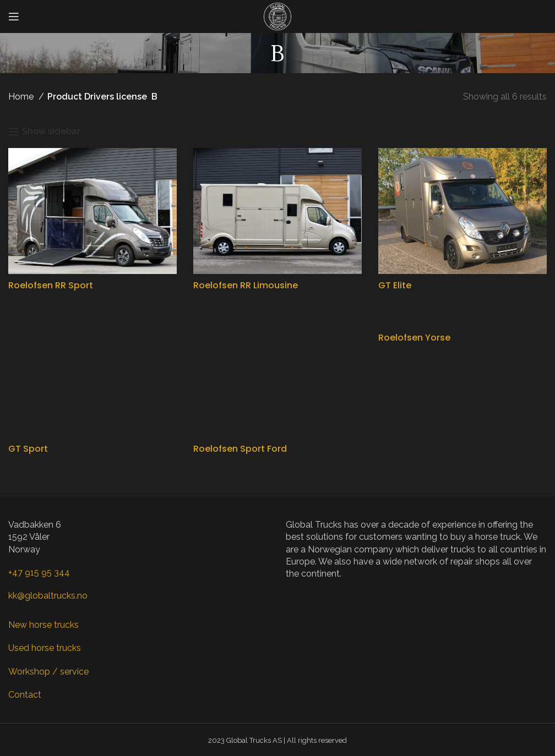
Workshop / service (48, 672)
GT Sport (28, 449)
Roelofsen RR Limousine (246, 285)
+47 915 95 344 (39, 573)
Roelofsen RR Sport (51, 285)
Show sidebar (51, 132)
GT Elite (395, 285)
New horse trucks (43, 625)
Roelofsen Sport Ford (240, 449)
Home (22, 97)
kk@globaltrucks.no (48, 596)
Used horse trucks (45, 648)
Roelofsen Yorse (414, 338)
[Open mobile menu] (14, 17)
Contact (25, 695)
